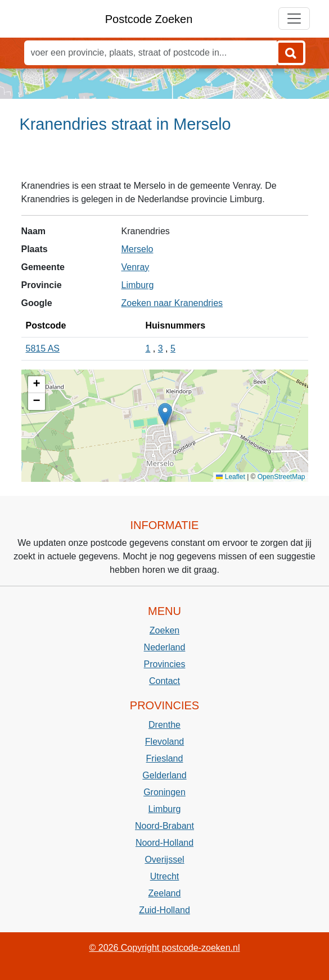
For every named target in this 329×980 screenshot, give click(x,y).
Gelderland (164, 775)
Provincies (165, 664)
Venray (136, 267)
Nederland (165, 647)
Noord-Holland (164, 843)
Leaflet (230, 477)
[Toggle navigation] (294, 19)
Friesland (165, 758)
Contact (164, 681)
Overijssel (164, 860)
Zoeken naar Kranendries (172, 303)
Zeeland (165, 893)
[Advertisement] (164, 161)
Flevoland (164, 742)
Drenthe (164, 725)
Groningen (164, 792)
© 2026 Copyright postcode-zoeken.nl (165, 948)
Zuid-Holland (164, 910)
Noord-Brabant (164, 826)
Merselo (138, 249)
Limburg (138, 285)
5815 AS (43, 348)
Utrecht (165, 876)
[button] (165, 414)
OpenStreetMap (281, 477)
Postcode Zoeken (149, 19)
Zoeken (164, 630)
